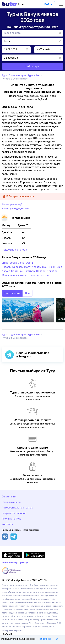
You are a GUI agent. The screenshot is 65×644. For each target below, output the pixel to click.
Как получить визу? (12, 204)
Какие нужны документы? (15, 208)
